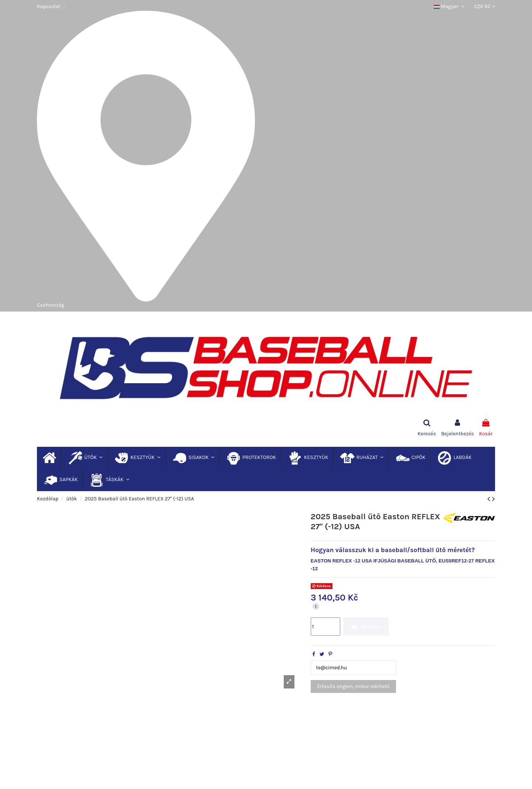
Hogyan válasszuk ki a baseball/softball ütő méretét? (393, 550)
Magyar (450, 6)
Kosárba (366, 627)
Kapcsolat (49, 6)
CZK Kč (485, 6)
